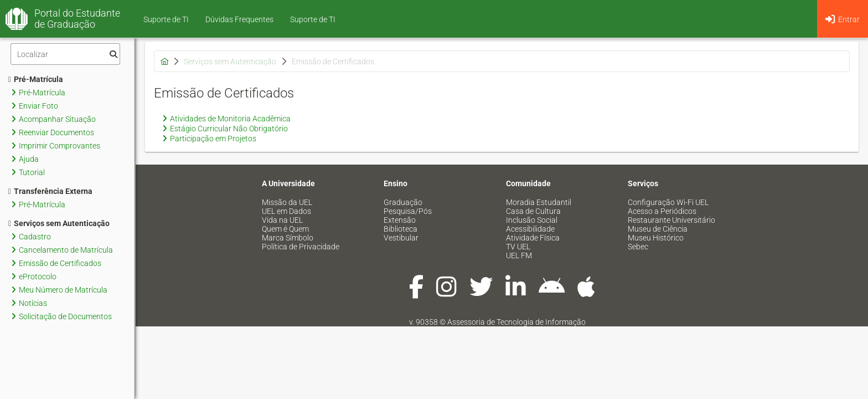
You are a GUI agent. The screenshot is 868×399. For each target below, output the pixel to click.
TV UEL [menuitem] (518, 247)
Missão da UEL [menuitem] (287, 202)
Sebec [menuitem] (638, 247)
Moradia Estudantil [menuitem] (539, 202)
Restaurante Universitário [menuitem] (671, 220)
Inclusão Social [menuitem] (532, 220)
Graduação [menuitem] (403, 202)
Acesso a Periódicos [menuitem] (662, 211)
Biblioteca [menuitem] (401, 229)
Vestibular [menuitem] (401, 238)
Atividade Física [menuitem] (533, 238)
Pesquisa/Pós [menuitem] (408, 211)
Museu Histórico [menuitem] (656, 238)
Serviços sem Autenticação (59, 223)
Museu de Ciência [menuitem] (658, 229)
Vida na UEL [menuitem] (282, 220)
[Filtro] (65, 54)
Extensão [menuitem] (400, 220)
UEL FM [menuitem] (519, 255)
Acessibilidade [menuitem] (530, 229)
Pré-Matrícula (36, 79)
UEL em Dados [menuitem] (286, 211)
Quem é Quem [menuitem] (285, 229)
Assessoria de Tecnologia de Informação (516, 322)
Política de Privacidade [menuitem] (301, 247)
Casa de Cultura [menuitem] (533, 211)
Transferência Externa (50, 191)
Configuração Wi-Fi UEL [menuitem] (668, 202)
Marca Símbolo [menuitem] (288, 238)
